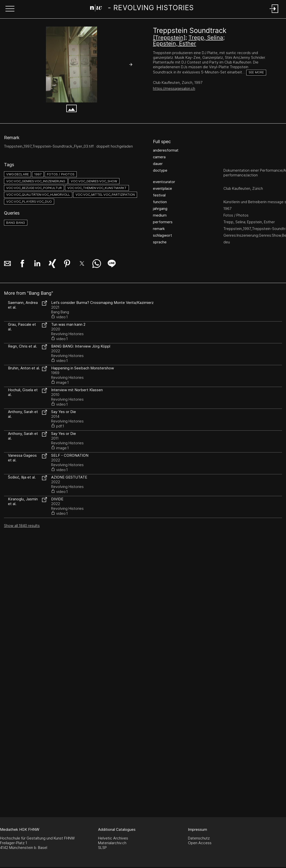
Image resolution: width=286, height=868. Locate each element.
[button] (10, 9)
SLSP (102, 848)
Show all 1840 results (22, 526)
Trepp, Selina (206, 37)
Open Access (200, 843)
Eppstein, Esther (175, 43)
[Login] (274, 13)
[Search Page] (142, 9)
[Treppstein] (169, 37)
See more (256, 72)
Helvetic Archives (113, 838)
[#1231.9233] (71, 64)
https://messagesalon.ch (174, 88)
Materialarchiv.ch (112, 843)
